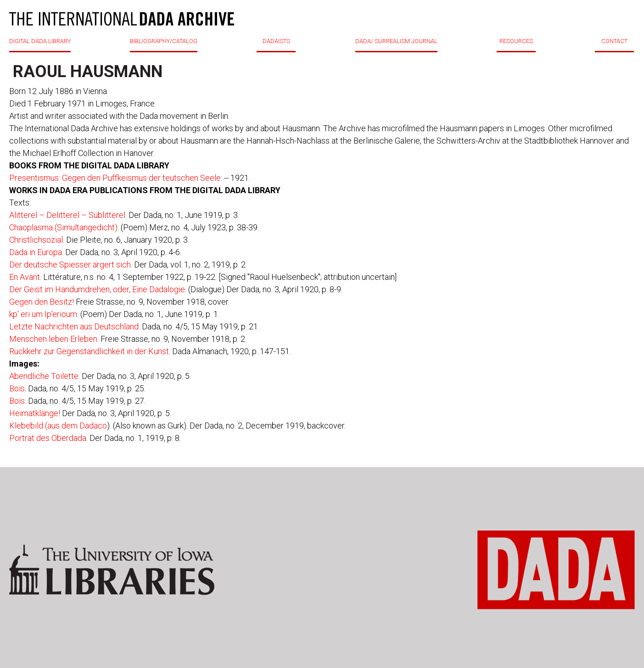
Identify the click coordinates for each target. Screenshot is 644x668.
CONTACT (614, 41)
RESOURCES (516, 41)
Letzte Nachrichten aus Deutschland (74, 326)
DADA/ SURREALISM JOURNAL (396, 41)
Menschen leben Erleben (53, 339)
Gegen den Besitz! (42, 302)
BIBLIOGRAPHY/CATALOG (164, 41)
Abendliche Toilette (44, 376)
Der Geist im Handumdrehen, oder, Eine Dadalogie (97, 289)
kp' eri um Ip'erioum (43, 314)
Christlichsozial (36, 240)
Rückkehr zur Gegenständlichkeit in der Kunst (89, 351)
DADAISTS (276, 41)
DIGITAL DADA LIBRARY (40, 41)
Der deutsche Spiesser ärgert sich (70, 264)
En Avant (25, 277)
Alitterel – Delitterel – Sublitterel (67, 215)
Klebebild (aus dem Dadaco (58, 426)
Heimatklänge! (35, 413)
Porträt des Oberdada (48, 438)
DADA (122, 19)
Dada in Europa (36, 252)
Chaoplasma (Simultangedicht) (63, 227)
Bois (17, 388)
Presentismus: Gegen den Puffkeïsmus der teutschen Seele (115, 178)
